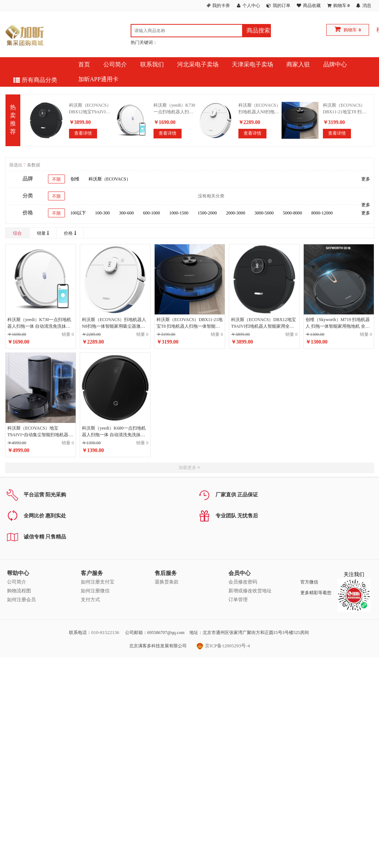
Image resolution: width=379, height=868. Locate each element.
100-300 (103, 213)
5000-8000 (293, 213)
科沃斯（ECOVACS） (110, 179)
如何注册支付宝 (98, 582)
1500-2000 (207, 213)
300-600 (127, 213)
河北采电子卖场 (198, 64)
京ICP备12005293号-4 (223, 646)
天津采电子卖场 (252, 64)
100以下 (78, 213)
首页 (84, 64)
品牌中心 (335, 64)
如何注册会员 (21, 600)
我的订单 (282, 6)
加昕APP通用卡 (98, 79)
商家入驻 (298, 64)
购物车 (350, 30)
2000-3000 (236, 213)
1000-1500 (179, 213)
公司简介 (115, 64)
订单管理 (238, 600)
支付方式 (90, 600)
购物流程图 (19, 591)
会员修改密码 (243, 582)
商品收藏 (312, 6)
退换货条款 (167, 582)
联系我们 (152, 64)
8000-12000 (322, 213)
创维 (75, 179)
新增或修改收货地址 (250, 591)
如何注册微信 (95, 591)
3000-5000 (264, 213)
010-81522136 (105, 632)
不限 (56, 179)
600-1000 (152, 213)
